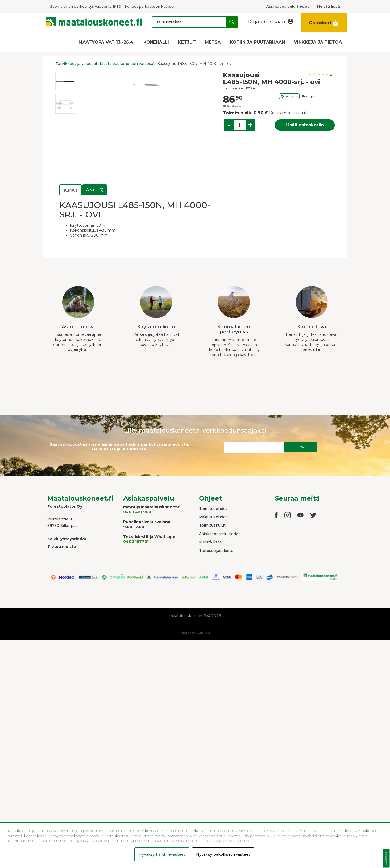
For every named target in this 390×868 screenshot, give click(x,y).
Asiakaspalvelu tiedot (219, 534)
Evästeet (386, 859)
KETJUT (187, 42)
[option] (65, 81)
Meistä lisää (210, 542)
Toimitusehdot (213, 509)
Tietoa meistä (62, 547)
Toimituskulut (212, 525)
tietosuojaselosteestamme (227, 841)
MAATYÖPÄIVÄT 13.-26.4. (106, 42)
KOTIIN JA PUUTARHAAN (257, 42)
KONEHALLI (156, 42)
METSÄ (213, 42)
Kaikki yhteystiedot (67, 539)
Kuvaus (71, 190)
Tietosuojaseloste (216, 551)
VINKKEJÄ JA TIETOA (318, 42)
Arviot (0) (95, 190)
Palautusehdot (213, 517)
